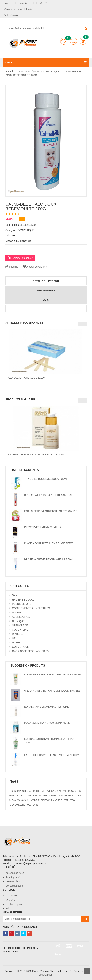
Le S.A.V (10, 900)
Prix (8, 908)
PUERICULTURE (22, 604)
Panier (83, 41)
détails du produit (46, 281)
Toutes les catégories (28, 72)
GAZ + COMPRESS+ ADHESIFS (30, 651)
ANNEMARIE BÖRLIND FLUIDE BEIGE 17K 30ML (36, 455)
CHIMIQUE (18, 621)
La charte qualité (15, 904)
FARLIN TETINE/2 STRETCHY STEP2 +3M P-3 (51, 511)
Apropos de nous (13, 9)
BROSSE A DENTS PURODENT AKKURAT (48, 495)
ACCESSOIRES (21, 617)
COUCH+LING (20, 630)
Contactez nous (14, 886)
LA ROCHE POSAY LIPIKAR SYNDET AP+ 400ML (52, 755)
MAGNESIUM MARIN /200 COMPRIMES (47, 723)
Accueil (9, 72)
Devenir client (13, 881)
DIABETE (17, 634)
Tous (15, 595)
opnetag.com (46, 975)
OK (85, 919)
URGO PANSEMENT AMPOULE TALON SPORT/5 (52, 691)
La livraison (12, 896)
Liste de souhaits (64, 41)
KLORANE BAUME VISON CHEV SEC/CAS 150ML (53, 675)
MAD (7, 3)
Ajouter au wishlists (35, 267)
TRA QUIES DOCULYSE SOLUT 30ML (46, 479)
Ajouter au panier (23, 258)
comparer (73, 41)
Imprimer (12, 267)
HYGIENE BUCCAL (23, 600)
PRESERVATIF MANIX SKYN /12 (43, 527)
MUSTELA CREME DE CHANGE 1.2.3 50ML (49, 559)
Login (29, 9)
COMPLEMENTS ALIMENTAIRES (31, 608)
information (46, 290)
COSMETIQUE (51, 72)
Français (23, 3)
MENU (8, 62)
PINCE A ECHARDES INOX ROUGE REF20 (49, 543)
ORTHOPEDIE (20, 625)
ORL (15, 638)
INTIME (16, 643)
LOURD (16, 612)
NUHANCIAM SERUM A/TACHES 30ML (46, 707)
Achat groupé (13, 877)
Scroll (87, 971)
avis (46, 300)
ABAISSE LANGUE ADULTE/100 (26, 378)
